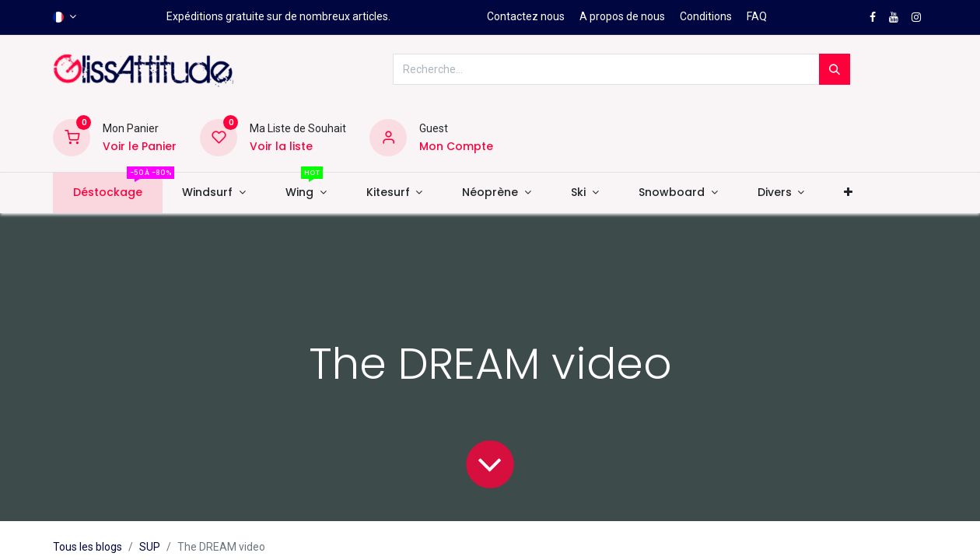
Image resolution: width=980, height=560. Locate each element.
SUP (150, 547)
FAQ (757, 16)
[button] (849, 193)
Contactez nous (526, 16)
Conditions (706, 16)
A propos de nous (622, 16)
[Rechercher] (835, 69)
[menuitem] (107, 193)
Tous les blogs (87, 547)
